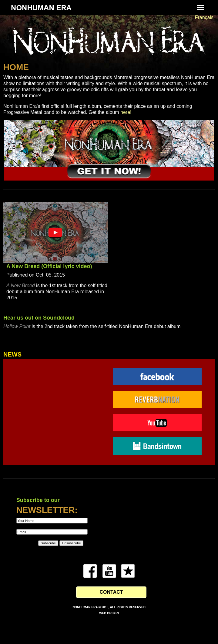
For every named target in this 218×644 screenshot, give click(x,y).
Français (204, 17)
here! (126, 112)
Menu (200, 4)
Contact (111, 592)
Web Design (109, 613)
